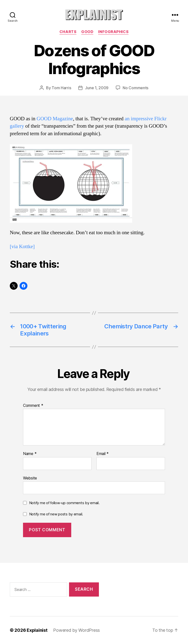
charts (68, 32)
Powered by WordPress (76, 630)
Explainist (37, 630)
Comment (33, 406)
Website (30, 478)
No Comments (135, 88)
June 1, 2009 (97, 88)
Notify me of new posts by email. (56, 514)
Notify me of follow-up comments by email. (64, 503)
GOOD (87, 32)
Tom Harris (61, 88)
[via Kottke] (22, 247)
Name (30, 454)
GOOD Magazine (55, 119)
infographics (113, 32)
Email (103, 454)
